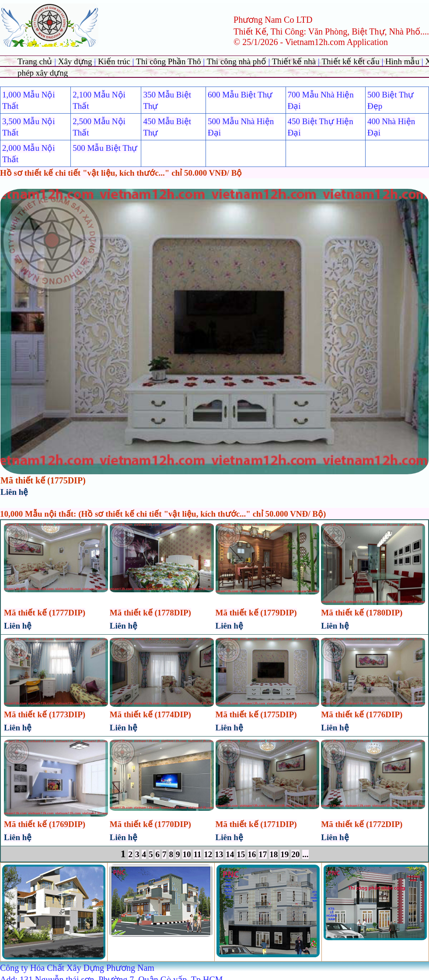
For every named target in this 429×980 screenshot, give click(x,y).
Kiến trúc (114, 61)
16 (252, 854)
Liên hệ (14, 492)
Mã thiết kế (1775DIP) (43, 480)
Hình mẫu (402, 61)
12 (208, 854)
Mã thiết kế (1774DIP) (150, 714)
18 (274, 854)
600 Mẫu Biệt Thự (240, 95)
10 (187, 854)
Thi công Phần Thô (169, 61)
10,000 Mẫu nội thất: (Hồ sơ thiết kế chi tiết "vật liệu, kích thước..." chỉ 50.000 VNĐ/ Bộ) (163, 514)
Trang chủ (36, 61)
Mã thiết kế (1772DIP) (362, 824)
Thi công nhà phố (238, 61)
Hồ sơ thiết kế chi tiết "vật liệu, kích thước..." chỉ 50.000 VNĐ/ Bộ (121, 173)
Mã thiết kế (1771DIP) (256, 824)
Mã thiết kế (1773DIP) (45, 714)
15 (241, 854)
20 (295, 854)
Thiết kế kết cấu (351, 61)
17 (263, 854)
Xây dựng (76, 61)
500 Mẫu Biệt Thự (105, 148)
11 (197, 854)
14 (230, 854)
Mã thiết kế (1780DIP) (362, 613)
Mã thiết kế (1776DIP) (362, 714)
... (305, 854)
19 (284, 854)
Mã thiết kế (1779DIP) (256, 613)
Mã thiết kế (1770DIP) (150, 824)
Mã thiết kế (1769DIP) (45, 824)
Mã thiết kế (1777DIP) (45, 613)
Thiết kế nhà (295, 61)
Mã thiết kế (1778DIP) (150, 613)
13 (219, 854)
